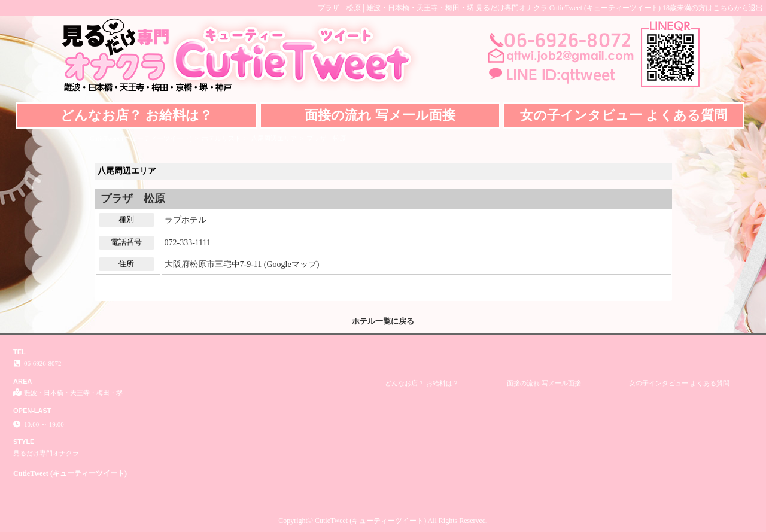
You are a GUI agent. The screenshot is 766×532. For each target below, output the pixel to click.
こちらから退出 (738, 8)
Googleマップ (291, 264)
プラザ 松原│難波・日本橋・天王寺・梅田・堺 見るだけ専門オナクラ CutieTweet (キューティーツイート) (489, 8)
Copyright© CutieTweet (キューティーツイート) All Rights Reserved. (383, 521)
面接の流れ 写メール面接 (380, 115)
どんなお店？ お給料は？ (136, 115)
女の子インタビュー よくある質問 (624, 115)
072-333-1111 (188, 243)
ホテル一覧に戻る (383, 321)
